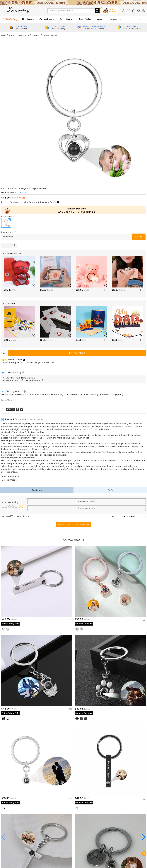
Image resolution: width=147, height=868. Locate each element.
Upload (139, 237)
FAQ (110, 490)
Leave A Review (87, 501)
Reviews (37, 490)
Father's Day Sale (76, 209)
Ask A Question (87, 508)
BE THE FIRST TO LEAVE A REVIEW (74, 524)
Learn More (7, 400)
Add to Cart (77, 353)
